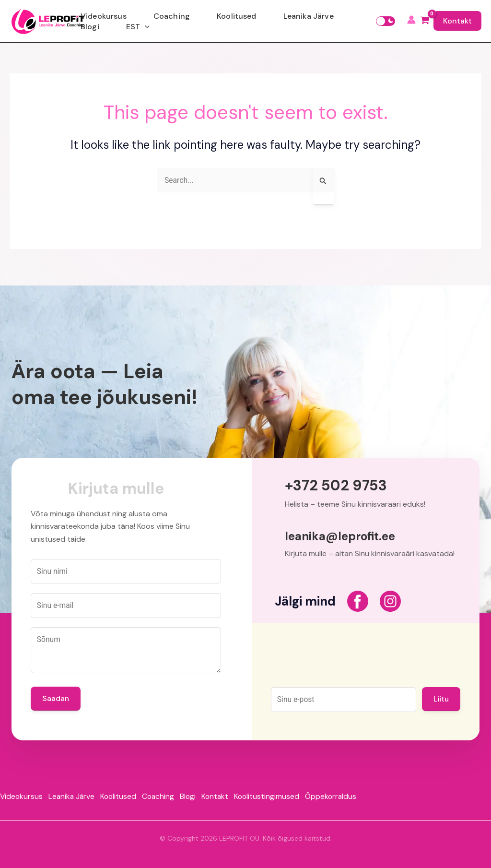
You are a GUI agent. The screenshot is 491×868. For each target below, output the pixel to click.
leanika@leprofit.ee (340, 532)
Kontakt (457, 21)
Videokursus (136, 21)
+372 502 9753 (339, 481)
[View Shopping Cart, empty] (425, 21)
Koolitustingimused (284, 794)
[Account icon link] (411, 21)
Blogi (326, 21)
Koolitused (231, 21)
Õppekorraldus (351, 794)
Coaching (185, 21)
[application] (362, 21)
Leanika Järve (284, 21)
